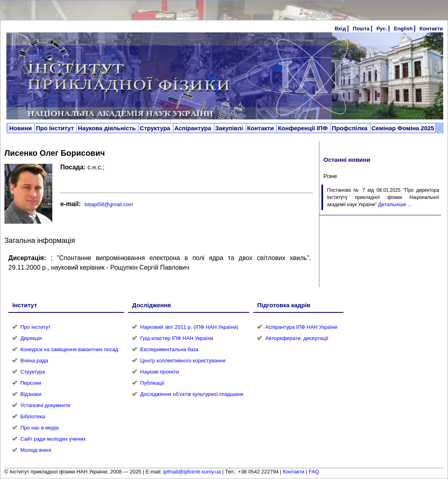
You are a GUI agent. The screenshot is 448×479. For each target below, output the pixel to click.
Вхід (340, 29)
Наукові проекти (160, 372)
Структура (156, 128)
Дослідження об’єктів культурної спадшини (192, 394)
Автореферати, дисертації (297, 338)
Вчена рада (34, 361)
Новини (21, 128)
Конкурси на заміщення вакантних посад (69, 349)
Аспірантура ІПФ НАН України (301, 327)
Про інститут (36, 327)
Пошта (361, 29)
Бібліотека (33, 416)
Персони (31, 383)
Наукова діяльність (108, 128)
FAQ (314, 472)
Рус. (382, 29)
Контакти (431, 29)
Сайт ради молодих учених (53, 439)
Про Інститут (56, 128)
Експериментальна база (169, 349)
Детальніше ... (395, 204)
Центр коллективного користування (183, 361)
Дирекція (31, 338)
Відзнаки (31, 394)
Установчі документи (45, 405)
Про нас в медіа (40, 428)
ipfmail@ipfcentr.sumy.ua (192, 472)
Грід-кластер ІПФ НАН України (177, 338)
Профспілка (350, 128)
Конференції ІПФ (304, 128)
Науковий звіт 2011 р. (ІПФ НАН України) (189, 327)
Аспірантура (194, 128)
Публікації (152, 383)
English (403, 29)
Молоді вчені (36, 450)
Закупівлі (230, 128)
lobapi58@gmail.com (109, 204)
